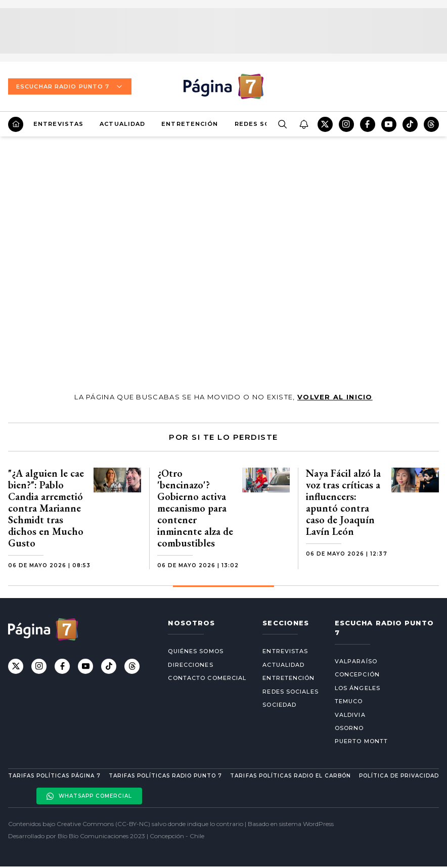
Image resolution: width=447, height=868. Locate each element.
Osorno (349, 728)
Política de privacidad (399, 776)
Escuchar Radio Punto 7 (70, 86)
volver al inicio (335, 397)
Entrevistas (58, 124)
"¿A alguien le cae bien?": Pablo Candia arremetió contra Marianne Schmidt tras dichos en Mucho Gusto (46, 508)
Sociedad (279, 705)
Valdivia (350, 715)
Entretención (190, 124)
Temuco (349, 701)
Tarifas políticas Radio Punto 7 (165, 776)
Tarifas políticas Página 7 (54, 776)
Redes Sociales (265, 124)
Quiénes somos (195, 651)
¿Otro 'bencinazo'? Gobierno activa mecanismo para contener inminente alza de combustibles (195, 508)
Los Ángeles (357, 688)
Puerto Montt (361, 741)
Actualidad (122, 124)
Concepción (357, 674)
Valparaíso (356, 661)
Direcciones (190, 665)
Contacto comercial (207, 678)
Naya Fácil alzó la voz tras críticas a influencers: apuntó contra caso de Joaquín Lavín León (343, 502)
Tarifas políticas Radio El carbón (290, 776)
